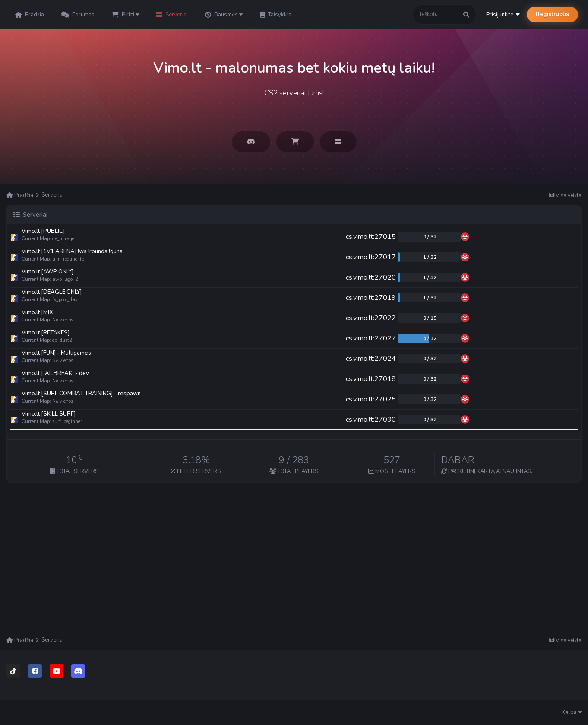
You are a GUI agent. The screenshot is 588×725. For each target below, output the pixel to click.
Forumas (78, 15)
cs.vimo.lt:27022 (371, 318)
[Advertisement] (294, 569)
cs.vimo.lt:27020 (371, 277)
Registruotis (552, 14)
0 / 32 (430, 237)
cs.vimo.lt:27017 (371, 257)
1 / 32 (430, 257)
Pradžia (30, 15)
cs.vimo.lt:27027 (371, 338)
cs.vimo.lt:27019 (371, 298)
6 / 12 (430, 338)
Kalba (572, 712)
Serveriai (172, 15)
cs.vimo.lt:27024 (371, 359)
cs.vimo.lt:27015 (371, 237)
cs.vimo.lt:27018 (371, 379)
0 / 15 (430, 318)
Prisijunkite (503, 15)
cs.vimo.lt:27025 (371, 399)
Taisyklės (276, 15)
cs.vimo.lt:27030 (371, 420)
